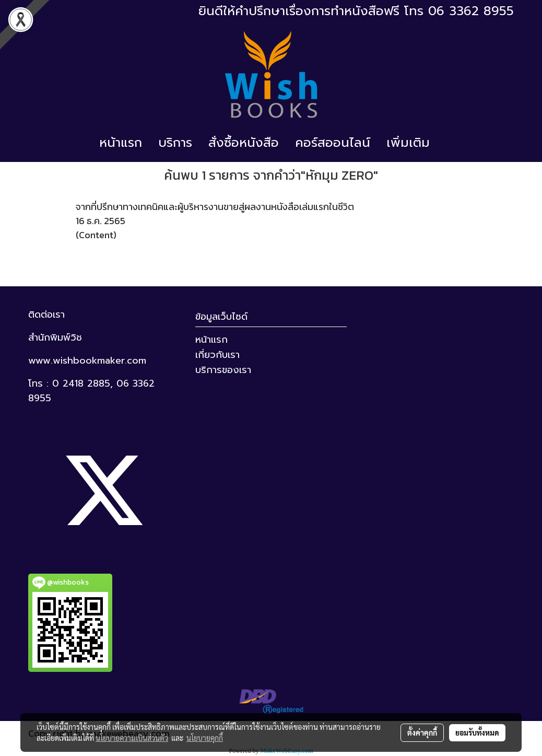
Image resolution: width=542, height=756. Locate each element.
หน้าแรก (121, 143)
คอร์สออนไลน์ (333, 143)
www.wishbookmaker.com (87, 360)
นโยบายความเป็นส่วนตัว (132, 738)
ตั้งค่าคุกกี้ (422, 732)
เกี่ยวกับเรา (217, 355)
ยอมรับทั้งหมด (477, 732)
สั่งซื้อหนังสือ (244, 143)
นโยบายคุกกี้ (205, 738)
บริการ (175, 143)
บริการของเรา (223, 370)
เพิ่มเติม (408, 143)
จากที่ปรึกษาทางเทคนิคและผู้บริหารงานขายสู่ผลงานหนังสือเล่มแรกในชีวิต (215, 207)
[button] (447, 143)
